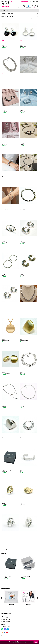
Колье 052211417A (4, 78)
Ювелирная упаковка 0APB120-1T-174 (6, 471)
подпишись (28, 6)
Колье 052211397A (4, 406)
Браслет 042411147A (23, 438)
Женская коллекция (20, 13)
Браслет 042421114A (23, 177)
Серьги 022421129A (5, 144)
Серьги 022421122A (4, 111)
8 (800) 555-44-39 (5, 617)
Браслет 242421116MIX (5, 209)
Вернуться (5, 11)
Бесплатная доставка (7, 613)
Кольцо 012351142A (23, 537)
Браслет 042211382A (23, 471)
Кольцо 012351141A (4, 537)
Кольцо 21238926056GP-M (24, 340)
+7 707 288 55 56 (5, 627)
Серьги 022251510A (23, 242)
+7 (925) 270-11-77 (6, 621)
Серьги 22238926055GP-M (6, 373)
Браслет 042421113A (4, 177)
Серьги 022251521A (23, 275)
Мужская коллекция (20, 16)
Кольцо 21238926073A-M (6, 438)
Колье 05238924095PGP (6, 340)
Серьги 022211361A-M (23, 46)
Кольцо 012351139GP (23, 504)
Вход (31, 1)
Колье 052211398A (22, 406)
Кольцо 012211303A (5, 242)
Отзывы (3, 636)
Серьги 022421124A (22, 111)
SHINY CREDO (28, 605)
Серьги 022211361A (5, 46)
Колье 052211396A (23, 373)
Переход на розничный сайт (6, 1)
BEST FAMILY (11, 605)
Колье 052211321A (22, 307)
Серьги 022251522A (4, 307)
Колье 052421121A (22, 209)
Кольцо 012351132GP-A (5, 504)
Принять (36, 642)
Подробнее (21, 643)
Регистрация (35, 1)
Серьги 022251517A (4, 275)
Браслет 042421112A (23, 144)
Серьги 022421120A (23, 78)
